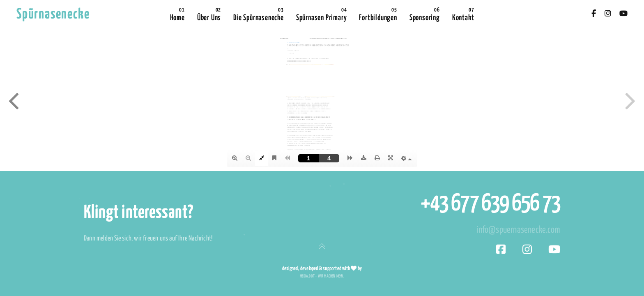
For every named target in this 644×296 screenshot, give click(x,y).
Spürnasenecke (53, 15)
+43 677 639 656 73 (490, 204)
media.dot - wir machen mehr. (322, 276)
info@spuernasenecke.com (518, 230)
